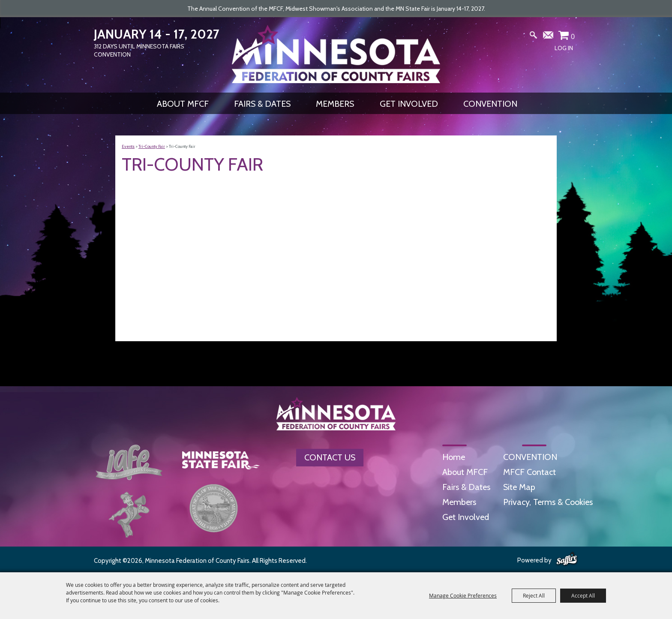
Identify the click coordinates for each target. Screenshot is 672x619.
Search (534, 37)
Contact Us (330, 457)
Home (454, 457)
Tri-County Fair (152, 146)
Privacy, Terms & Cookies (548, 502)
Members (335, 104)
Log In (564, 48)
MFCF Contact (529, 472)
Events (128, 146)
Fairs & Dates (262, 104)
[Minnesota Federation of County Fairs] (336, 54)
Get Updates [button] (549, 37)
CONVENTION (490, 104)
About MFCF (183, 104)
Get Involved (409, 104)
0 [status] (573, 36)
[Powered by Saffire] (567, 559)
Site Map (519, 487)
